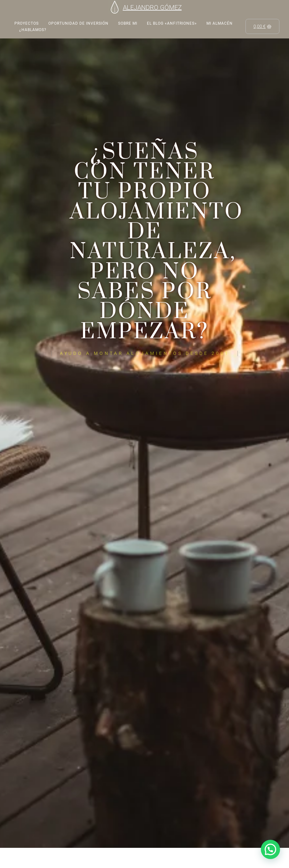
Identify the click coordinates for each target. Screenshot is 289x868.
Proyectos (27, 23)
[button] (270, 849)
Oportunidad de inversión (78, 23)
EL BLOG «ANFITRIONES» (172, 23)
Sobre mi (128, 23)
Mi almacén (220, 23)
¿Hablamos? (33, 30)
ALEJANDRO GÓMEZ (152, 7)
